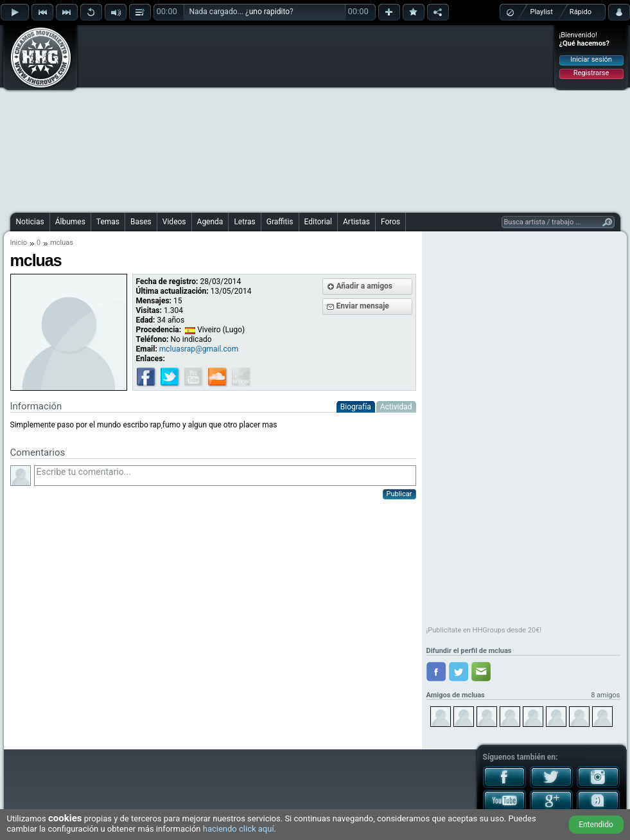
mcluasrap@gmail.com (199, 349)
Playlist (542, 12)
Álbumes (70, 222)
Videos (174, 222)
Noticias (30, 222)
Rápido (581, 12)
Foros (390, 222)
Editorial (318, 222)
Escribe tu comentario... (225, 476)
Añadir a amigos (365, 286)
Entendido (596, 825)
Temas (108, 222)
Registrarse (591, 73)
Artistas (356, 222)
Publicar (399, 494)
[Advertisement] (288, 117)
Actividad (396, 407)
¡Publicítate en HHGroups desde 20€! (484, 630)
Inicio (19, 243)
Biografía (356, 407)
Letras (244, 222)
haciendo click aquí (239, 829)
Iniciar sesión (591, 59)
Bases (141, 222)
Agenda (210, 222)
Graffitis (280, 222)
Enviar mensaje (363, 306)
